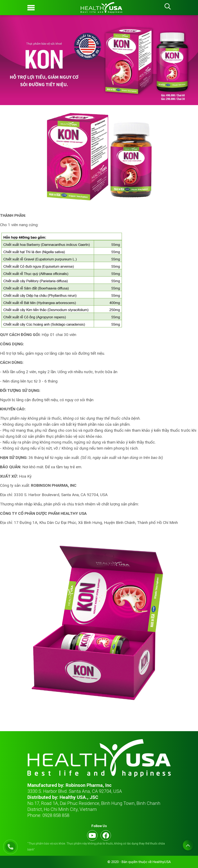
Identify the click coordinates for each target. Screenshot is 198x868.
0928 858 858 (56, 815)
